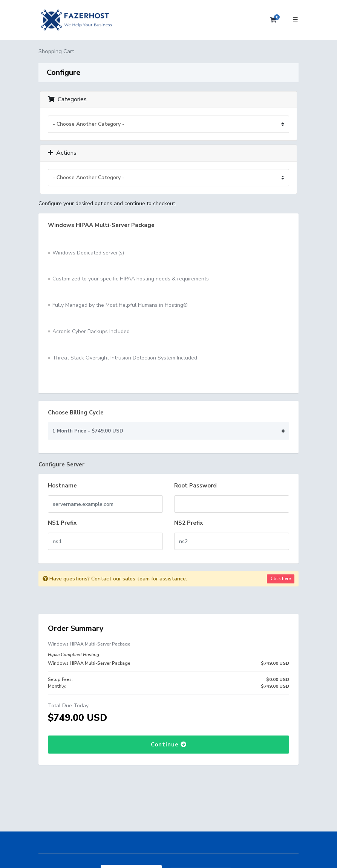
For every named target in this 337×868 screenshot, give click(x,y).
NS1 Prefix (62, 523)
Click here (281, 579)
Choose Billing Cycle (76, 413)
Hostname (62, 486)
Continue (169, 745)
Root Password (195, 486)
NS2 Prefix (188, 523)
